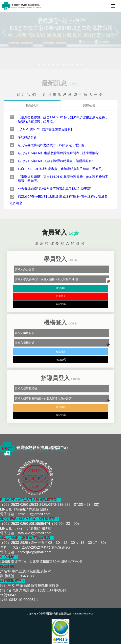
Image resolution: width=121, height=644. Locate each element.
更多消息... (17, 203)
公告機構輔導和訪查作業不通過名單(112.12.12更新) (55, 189)
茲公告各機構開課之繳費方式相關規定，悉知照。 (53, 145)
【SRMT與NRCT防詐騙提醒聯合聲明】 (46, 129)
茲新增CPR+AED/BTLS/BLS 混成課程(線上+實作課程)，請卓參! (63, 197)
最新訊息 (32, 105)
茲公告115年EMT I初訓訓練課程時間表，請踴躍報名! (55, 161)
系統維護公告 (27, 137)
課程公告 (89, 105)
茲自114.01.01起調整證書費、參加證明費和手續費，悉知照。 (61, 169)
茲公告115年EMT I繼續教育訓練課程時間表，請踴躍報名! (59, 153)
